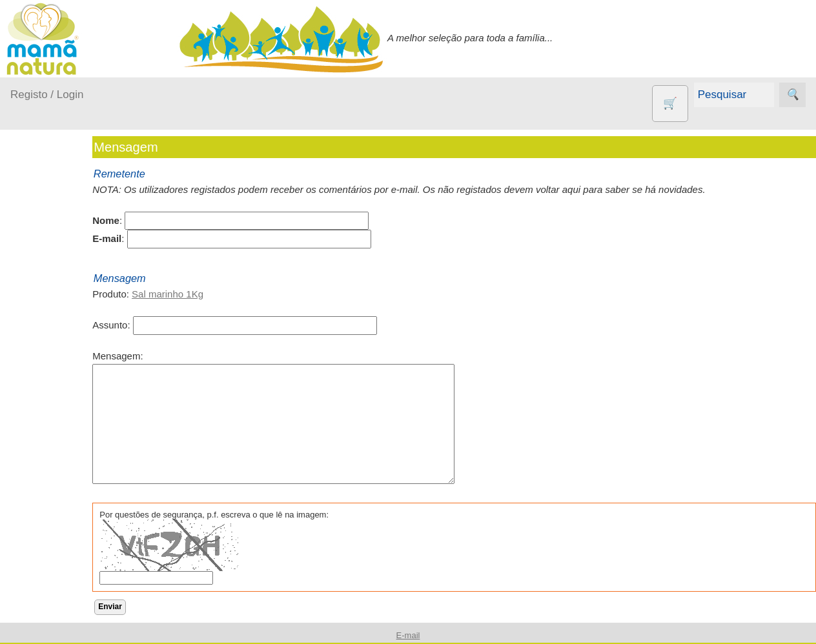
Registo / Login (47, 95)
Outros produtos (45, 420)
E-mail (408, 635)
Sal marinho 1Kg (204, 294)
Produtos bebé (42, 230)
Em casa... (49, 287)
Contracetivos (71, 498)
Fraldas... (46, 313)
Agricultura (65, 457)
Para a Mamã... (59, 362)
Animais (58, 478)
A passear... (51, 263)
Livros (54, 611)
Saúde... (44, 387)
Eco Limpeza (69, 520)
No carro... (48, 337)
